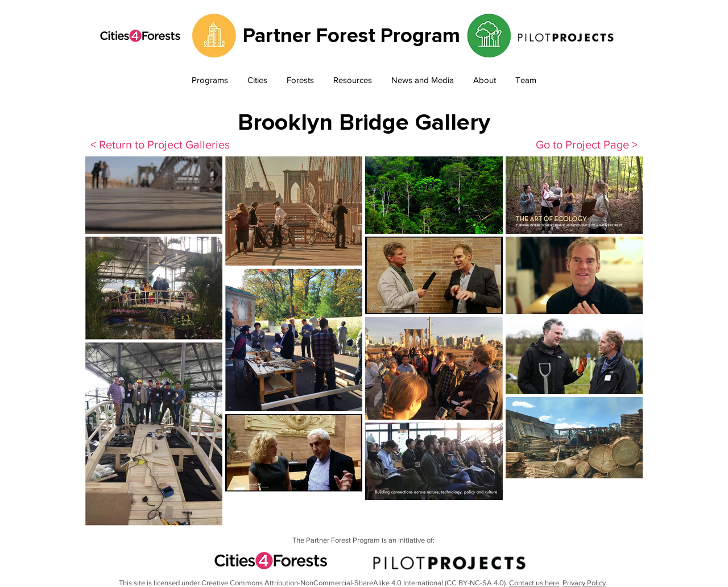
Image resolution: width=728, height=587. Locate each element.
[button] (210, 80)
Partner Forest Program (351, 36)
